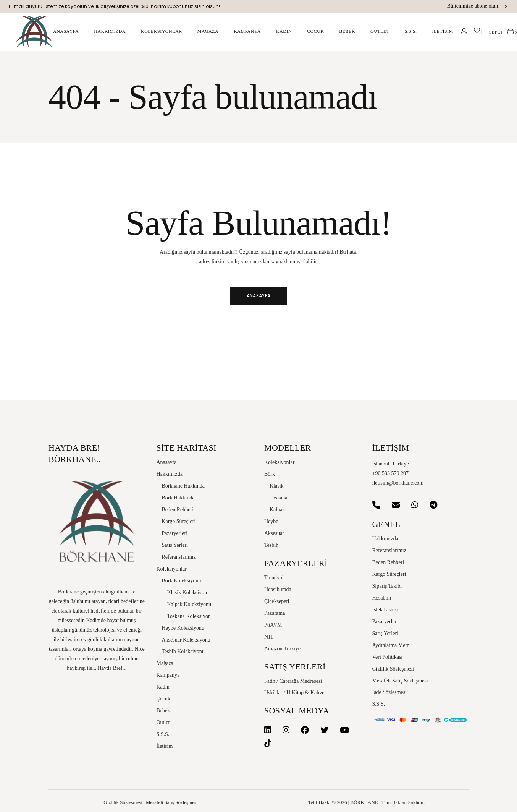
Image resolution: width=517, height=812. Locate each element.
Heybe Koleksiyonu (183, 628)
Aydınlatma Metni (392, 645)
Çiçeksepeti (277, 601)
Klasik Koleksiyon (187, 592)
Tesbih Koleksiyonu (183, 651)
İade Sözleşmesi (390, 692)
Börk (270, 474)
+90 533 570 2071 (392, 473)
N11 (269, 637)
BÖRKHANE (364, 802)
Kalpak (277, 510)
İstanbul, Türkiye (391, 464)
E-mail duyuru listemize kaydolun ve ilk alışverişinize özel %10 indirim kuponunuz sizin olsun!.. (116, 6)
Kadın (163, 687)
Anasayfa (167, 462)
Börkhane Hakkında (183, 486)
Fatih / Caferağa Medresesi (293, 681)
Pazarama (275, 613)
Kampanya (168, 675)
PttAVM (273, 625)
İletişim (165, 746)
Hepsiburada (278, 589)
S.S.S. (163, 734)
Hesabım (382, 598)
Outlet (163, 722)
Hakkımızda (170, 474)
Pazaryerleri (175, 533)
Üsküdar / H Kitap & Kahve (294, 693)
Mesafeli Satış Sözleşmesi (400, 681)
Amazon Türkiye (282, 649)
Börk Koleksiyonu (182, 581)
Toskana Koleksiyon (189, 616)
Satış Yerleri (175, 545)
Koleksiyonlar (172, 569)
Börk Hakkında (178, 498)
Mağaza (165, 663)
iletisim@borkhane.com (398, 483)
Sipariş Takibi (387, 586)
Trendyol (274, 578)
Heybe (271, 521)
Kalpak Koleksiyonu (189, 604)
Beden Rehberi (178, 510)
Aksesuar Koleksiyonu (186, 640)
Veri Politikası (388, 657)
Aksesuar (274, 533)
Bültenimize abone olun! (473, 6)
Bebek (163, 711)
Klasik (277, 486)
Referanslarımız (179, 557)
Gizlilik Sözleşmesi (393, 669)
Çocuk (164, 699)
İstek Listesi (385, 610)
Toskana (278, 498)
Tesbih (271, 545)
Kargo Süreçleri (179, 521)
